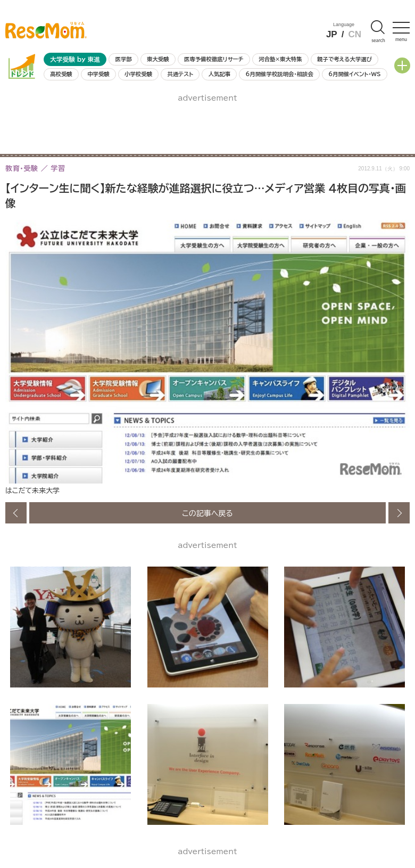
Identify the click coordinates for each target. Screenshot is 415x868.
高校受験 (61, 74)
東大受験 (158, 59)
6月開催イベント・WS (354, 74)
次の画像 (399, 513)
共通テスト (180, 74)
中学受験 (98, 74)
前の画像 (16, 513)
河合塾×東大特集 (280, 59)
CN (355, 34)
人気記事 (220, 74)
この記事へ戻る (207, 513)
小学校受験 (138, 74)
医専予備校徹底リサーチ (214, 59)
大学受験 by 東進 (75, 59)
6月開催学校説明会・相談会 (279, 74)
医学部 (124, 59)
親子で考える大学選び (345, 59)
